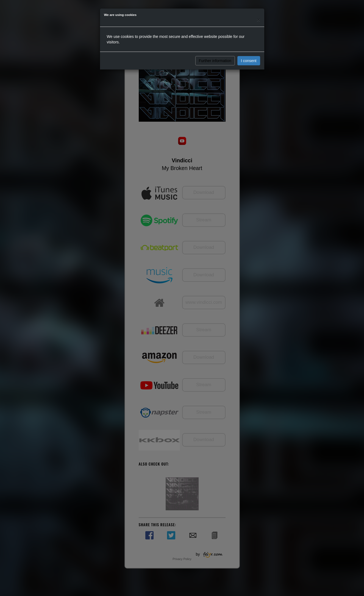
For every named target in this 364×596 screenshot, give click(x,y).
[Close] (258, 20)
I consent (249, 61)
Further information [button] (215, 61)
